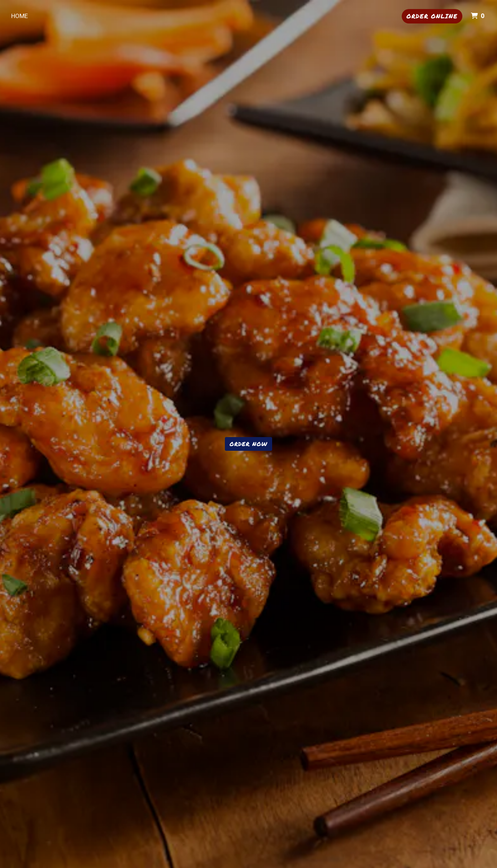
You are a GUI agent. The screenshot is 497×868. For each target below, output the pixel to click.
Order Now (248, 444)
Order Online (432, 16)
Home (19, 16)
